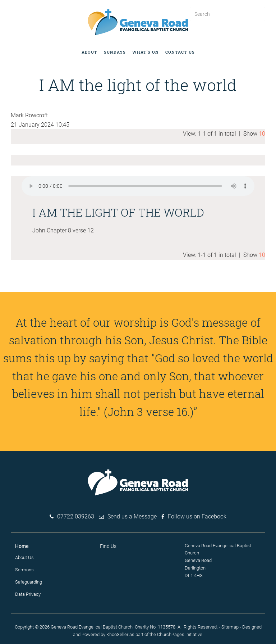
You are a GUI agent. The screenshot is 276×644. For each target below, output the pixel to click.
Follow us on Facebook (197, 516)
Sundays (115, 52)
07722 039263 (76, 516)
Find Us (108, 546)
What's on (146, 52)
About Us (24, 557)
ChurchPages (171, 634)
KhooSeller (117, 634)
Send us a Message (132, 516)
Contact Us (180, 52)
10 (262, 134)
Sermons (24, 570)
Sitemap (230, 627)
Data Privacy (28, 594)
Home (22, 546)
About (89, 52)
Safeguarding (29, 582)
